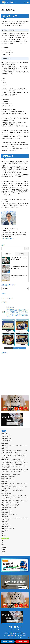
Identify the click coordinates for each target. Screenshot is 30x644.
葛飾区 (20, 464)
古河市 (4, 447)
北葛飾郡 (8, 452)
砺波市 (10, 480)
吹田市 (21, 496)
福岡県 (3, 518)
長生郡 (11, 456)
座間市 (4, 473)
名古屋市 (4, 489)
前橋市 (6, 449)
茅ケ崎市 (24, 471)
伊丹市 (11, 502)
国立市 (24, 461)
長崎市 (6, 523)
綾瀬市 (19, 471)
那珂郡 (10, 445)
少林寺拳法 (4, 548)
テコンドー (4, 551)
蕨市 (13, 451)
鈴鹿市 (21, 490)
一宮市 (8, 489)
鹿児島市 (8, 530)
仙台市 (6, 440)
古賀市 (27, 518)
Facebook (16, 629)
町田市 (23, 459)
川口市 (26, 451)
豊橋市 (6, 487)
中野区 (8, 463)
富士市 (22, 483)
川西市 (18, 501)
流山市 (22, 456)
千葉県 (3, 454)
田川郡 (8, 520)
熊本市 (6, 525)
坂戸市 (10, 451)
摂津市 (15, 497)
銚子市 (21, 454)
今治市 (10, 515)
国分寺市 (8, 464)
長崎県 (3, 523)
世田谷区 (4, 461)
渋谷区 (19, 463)
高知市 (6, 516)
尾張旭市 (11, 487)
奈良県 (3, 504)
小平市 (4, 464)
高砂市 (14, 501)
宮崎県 (3, 528)
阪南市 (26, 497)
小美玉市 (8, 447)
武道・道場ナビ (15, 627)
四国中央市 (15, 515)
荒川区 (4, 468)
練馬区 (11, 463)
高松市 (6, 513)
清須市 (18, 487)
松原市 (19, 497)
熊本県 (3, 525)
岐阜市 (14, 485)
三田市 (26, 501)
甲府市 (18, 475)
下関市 (6, 509)
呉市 (13, 506)
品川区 (15, 463)
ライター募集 (22, 634)
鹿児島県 (3, 530)
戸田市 (4, 452)
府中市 (8, 461)
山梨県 (3, 475)
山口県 (3, 509)
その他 (3, 553)
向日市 (6, 494)
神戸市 (4, 502)
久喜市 (6, 451)
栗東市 (6, 492)
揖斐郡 (10, 485)
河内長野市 (5, 499)
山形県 (3, 438)
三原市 (6, 506)
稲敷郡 (18, 445)
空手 (2, 541)
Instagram (11, 629)
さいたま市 (21, 451)
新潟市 (10, 478)
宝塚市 (6, 501)
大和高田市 (7, 504)
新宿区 (10, 466)
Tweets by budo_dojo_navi (7, 298)
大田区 (25, 466)
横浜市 (8, 471)
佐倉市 (4, 456)
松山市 (6, 515)
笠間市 (21, 445)
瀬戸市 (15, 487)
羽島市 (6, 485)
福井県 (3, 482)
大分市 (6, 527)
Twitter (14, 629)
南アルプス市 (13, 475)
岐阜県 (3, 485)
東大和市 (16, 464)
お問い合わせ (23, 636)
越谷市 (17, 451)
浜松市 (6, 483)
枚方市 (15, 496)
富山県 (3, 480)
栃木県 (3, 444)
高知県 (3, 516)
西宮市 (10, 501)
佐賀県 (3, 521)
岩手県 (3, 437)
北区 (7, 466)
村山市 (10, 438)
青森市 (10, 435)
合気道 (3, 546)
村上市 (6, 478)
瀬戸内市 (14, 508)
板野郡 (10, 511)
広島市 (10, 506)
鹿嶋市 (6, 445)
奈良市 (16, 504)
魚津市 (14, 480)
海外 (2, 534)
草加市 (12, 452)
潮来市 (14, 445)
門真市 (25, 496)
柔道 (2, 543)
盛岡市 (6, 437)
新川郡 (6, 480)
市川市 (4, 458)
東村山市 (15, 459)
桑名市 (18, 490)
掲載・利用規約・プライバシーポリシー (11, 636)
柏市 (26, 456)
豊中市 (4, 497)
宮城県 (3, 440)
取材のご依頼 (16, 634)
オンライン (4, 535)
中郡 (11, 470)
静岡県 (3, 483)
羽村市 (4, 463)
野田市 (14, 454)
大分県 (3, 527)
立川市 (20, 461)
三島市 (10, 483)
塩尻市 (6, 477)
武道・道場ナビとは (9, 632)
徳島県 (3, 511)
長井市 (6, 438)
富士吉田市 (7, 475)
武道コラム (17, 632)
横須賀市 (18, 470)
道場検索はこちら (22, 641)
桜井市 (12, 504)
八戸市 (6, 435)
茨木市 (22, 497)
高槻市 (9, 499)
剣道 (2, 544)
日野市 (11, 459)
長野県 (3, 477)
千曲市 (14, 477)
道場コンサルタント (7, 238)
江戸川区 (24, 464)
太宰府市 (14, 518)
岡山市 (10, 508)
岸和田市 (7, 496)
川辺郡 (19, 502)
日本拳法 (3, 550)
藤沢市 (27, 470)
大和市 (7, 470)
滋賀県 (3, 492)
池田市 (11, 497)
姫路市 (15, 502)
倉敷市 (6, 508)
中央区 (8, 468)
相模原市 (15, 471)
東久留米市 (26, 463)
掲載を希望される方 (8, 634)
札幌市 (6, 433)
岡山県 (3, 508)
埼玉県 (3, 451)
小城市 (6, 521)
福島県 (3, 442)
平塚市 (14, 470)
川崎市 (11, 471)
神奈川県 (3, 470)
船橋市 (6, 454)
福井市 (6, 482)
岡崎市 (26, 487)
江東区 (19, 459)
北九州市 (19, 518)
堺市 (18, 496)
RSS (19, 629)
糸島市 (6, 518)
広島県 (3, 506)
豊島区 (21, 466)
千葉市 (19, 456)
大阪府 (3, 496)
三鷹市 (12, 464)
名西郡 (6, 511)
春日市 (10, 518)
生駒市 (19, 504)
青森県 (3, 435)
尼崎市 (8, 502)
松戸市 (8, 458)
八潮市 (16, 452)
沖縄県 (3, 532)
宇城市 (10, 525)
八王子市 (16, 461)
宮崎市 (10, 528)
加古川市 (22, 501)
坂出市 (10, 513)
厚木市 (4, 471)
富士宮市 (18, 483)
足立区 (14, 466)
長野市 (10, 477)
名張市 (6, 490)
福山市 (17, 506)
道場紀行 (22, 632)
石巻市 (10, 440)
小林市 (6, 528)
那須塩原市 (7, 444)
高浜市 (22, 487)
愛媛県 (3, 515)
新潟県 (3, 478)
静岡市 (26, 483)
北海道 (3, 433)
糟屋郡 (23, 518)
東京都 (3, 459)
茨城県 (3, 445)
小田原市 (23, 470)
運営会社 (20, 637)
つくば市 (25, 445)
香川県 (3, 513)
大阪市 (8, 497)
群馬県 (3, 449)
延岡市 (14, 528)
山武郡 (15, 456)
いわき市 (7, 442)
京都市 (10, 494)
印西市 (8, 456)
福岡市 (4, 520)
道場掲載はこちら (8, 641)
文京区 (18, 466)
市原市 (18, 454)
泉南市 (11, 496)
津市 (14, 490)
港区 (22, 463)
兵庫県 (3, 501)
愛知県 (3, 487)
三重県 (3, 490)
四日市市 (11, 490)
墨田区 (12, 461)
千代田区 (7, 459)
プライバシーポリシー (13, 637)
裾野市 (14, 483)
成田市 (25, 454)
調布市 (4, 466)
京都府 (3, 494)
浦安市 (10, 454)
